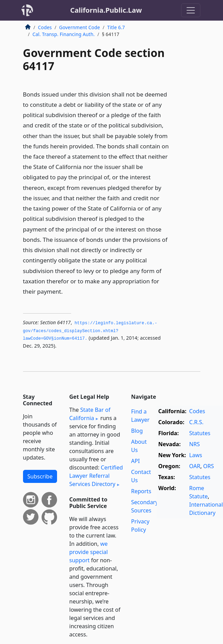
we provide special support (89, 552)
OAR (195, 466)
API (136, 461)
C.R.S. (197, 422)
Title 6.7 (116, 27)
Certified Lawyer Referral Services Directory (96, 476)
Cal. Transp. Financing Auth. (64, 34)
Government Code (80, 27)
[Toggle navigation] (191, 10)
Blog (137, 431)
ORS (208, 466)
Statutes (200, 433)
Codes (45, 27)
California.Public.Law (106, 10)
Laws (196, 455)
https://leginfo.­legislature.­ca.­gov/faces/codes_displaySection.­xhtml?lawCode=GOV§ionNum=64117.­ (90, 331)
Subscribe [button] (40, 476)
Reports (141, 491)
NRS (195, 444)
